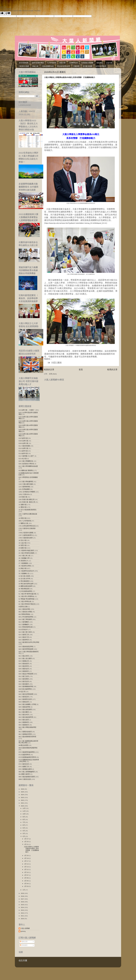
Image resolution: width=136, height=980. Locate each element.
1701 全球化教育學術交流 (27, 526)
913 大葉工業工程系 (25, 632)
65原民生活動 (23, 607)
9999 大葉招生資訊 (25, 779)
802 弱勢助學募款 (24, 614)
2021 (23, 803)
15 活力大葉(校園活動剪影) (28, 510)
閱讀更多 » (48, 359)
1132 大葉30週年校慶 (26, 484)
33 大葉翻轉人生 (24, 574)
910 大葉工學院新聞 (25, 619)
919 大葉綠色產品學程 (26, 647)
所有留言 (24, 945)
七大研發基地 (52, 63)
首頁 (81, 370)
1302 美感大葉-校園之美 (27, 499)
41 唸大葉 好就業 (24, 576)
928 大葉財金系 (24, 669)
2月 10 (27, 872)
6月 (24, 825)
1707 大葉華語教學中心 (26, 535)
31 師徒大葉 (23, 568)
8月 (24, 820)
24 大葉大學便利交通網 (26, 553)
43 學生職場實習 (24, 581)
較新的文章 (49, 370)
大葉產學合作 (73, 63)
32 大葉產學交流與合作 (26, 571)
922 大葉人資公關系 (25, 658)
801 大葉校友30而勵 (25, 612)
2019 (23, 893)
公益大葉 (109, 63)
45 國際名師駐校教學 (26, 586)
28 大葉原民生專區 (25, 566)
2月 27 (27, 839)
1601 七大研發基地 (25, 521)
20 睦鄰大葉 (23, 548)
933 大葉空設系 (24, 682)
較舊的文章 (112, 370)
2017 (23, 899)
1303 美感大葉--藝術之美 (27, 502)
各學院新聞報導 (101, 66)
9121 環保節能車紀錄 (26, 627)
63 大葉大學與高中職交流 (27, 604)
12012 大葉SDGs (24, 494)
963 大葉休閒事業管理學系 (27, 737)
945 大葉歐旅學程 (24, 707)
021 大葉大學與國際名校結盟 (28, 466)
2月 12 (27, 869)
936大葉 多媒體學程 (25, 689)
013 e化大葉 (23, 459)
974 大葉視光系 (24, 764)
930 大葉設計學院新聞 (26, 674)
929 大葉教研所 (24, 671)
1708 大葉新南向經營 (26, 538)
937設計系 (22, 692)
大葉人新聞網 (25, 928)
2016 (23, 902)
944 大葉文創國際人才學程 (27, 704)
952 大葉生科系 (24, 715)
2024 (23, 795)
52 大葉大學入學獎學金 (26, 596)
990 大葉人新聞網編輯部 (27, 772)
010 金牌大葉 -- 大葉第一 (27, 410)
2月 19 (27, 858)
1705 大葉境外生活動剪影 (27, 528)
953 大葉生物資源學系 (26, 717)
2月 (24, 836)
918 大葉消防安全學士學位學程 (29, 642)
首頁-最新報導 (24, 63)
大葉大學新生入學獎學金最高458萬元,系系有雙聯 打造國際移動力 (70, 77)
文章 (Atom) (53, 374)
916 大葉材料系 (24, 640)
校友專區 (100, 63)
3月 (24, 833)
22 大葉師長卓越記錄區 (26, 550)
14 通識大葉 (23, 507)
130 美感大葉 (23, 497)
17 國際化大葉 (23, 523)
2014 (23, 907)
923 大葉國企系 (24, 661)
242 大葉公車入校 (24, 556)
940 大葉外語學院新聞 (26, 694)
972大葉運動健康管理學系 (27, 757)
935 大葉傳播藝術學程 (26, 687)
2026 (23, 789)
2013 (23, 910)
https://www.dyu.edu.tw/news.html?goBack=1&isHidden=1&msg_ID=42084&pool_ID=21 (76, 223)
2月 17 (27, 861)
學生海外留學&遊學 (64, 66)
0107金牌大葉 (23, 438)
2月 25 (27, 842)
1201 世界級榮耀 (24, 489)
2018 (23, 896)
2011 (23, 916)
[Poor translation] (8, 13)
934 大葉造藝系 (24, 684)
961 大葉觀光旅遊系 (25, 732)
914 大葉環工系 (24, 635)
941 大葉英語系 (24, 697)
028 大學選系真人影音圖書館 (28, 477)
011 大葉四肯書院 (24, 446)
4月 (24, 831)
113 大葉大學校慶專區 (26, 482)
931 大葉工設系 (24, 676)
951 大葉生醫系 (24, 712)
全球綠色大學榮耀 (87, 63)
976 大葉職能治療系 (25, 769)
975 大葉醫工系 (24, 767)
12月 (24, 808)
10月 (24, 814)
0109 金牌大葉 (23, 443)
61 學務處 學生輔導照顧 (27, 599)
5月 (24, 828)
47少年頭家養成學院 (25, 591)
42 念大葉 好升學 (24, 579)
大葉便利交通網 (24, 66)
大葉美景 (76, 66)
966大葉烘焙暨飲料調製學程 (28, 748)
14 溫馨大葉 (23, 505)
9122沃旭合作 (23, 630)
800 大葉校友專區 (24, 609)
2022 (23, 800)
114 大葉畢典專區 (24, 487)
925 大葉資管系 (24, 666)
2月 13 (27, 867)
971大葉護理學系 (24, 755)
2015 (23, 905)
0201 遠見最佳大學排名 (26, 464)
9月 (24, 817)
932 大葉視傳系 (24, 679)
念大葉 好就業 (88, 66)
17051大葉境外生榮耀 (26, 533)
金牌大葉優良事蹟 (38, 63)
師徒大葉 (35, 66)
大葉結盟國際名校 (48, 66)
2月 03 (27, 886)
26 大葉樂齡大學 (24, 558)
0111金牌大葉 (23, 451)
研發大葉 (62, 63)
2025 (23, 792)
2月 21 (27, 844)
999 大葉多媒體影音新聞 (27, 777)
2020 (23, 806)
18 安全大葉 (23, 540)
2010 (23, 919)
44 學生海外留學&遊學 (26, 584)
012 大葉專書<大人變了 (26, 456)
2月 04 (27, 884)
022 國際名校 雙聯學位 (26, 471)
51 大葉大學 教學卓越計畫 (27, 594)
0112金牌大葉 (23, 453)
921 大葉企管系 (24, 656)
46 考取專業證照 (24, 589)
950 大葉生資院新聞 (25, 710)
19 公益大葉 (23, 543)
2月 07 (27, 875)
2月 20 (27, 856)
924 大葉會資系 (24, 664)
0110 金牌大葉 (23, 448)
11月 (24, 811)
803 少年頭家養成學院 (26, 617)
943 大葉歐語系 (24, 702)
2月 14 (27, 864)
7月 (24, 822)
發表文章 (24, 942)
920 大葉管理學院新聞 (26, 649)
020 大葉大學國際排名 (26, 461)
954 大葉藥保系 (24, 722)
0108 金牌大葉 (23, 441)
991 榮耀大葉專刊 (24, 774)
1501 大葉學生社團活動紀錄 (28, 514)
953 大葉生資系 (24, 720)
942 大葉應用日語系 (25, 699)
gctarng (23, 931)
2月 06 (27, 878)
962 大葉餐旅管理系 (25, 734)
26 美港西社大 (23, 561)
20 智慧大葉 (23, 545)
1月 (24, 890)
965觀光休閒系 (24, 745)
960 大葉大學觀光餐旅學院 (27, 727)
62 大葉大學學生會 (25, 602)
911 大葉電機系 (24, 622)
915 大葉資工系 (24, 637)
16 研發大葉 (23, 518)
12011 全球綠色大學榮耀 (27, 492)
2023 (23, 797)
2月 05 (27, 881)
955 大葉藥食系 (24, 725)
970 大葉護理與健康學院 (27, 752)
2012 (23, 913)
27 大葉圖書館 (23, 563)
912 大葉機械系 (24, 625)
